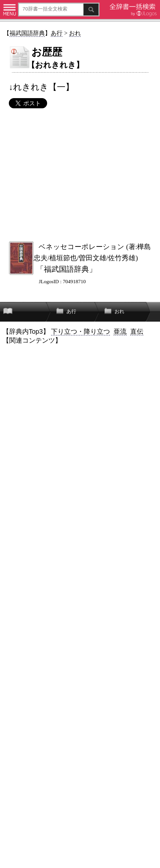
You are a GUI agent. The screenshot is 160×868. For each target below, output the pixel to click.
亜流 (120, 331)
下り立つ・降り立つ (80, 331)
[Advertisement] (80, 175)
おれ (75, 33)
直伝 (137, 331)
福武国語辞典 (27, 33)
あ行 (57, 33)
